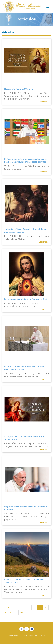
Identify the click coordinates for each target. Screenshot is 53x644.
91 (29, 607)
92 (34, 607)
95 (5, 612)
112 (22, 612)
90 (23, 607)
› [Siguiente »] (33, 612)
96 (11, 612)
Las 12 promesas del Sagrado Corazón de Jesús (26, 299)
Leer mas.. (43, 102)
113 (28, 612)
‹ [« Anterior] (4, 607)
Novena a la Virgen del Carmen (18, 89)
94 (46, 607)
